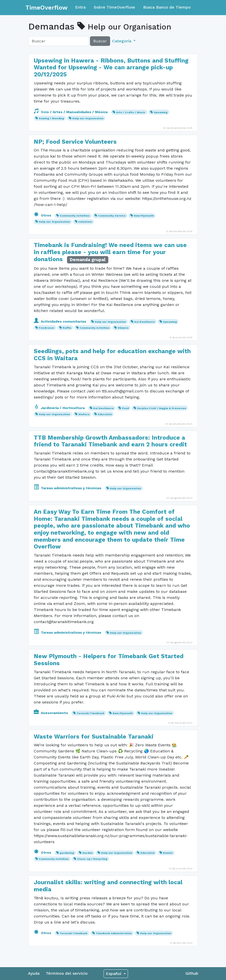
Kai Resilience (144, 322)
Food (125, 408)
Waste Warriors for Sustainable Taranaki (94, 737)
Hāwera (123, 328)
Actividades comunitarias (60, 321)
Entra (80, 7)
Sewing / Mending (51, 118)
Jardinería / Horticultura (60, 408)
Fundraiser (47, 328)
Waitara (84, 414)
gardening (67, 853)
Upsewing (161, 112)
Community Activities (75, 216)
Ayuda (34, 973)
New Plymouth (144, 216)
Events (168, 853)
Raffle (67, 328)
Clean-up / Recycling (92, 859)
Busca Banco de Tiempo (167, 7)
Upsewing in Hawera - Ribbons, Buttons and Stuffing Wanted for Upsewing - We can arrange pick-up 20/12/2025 (111, 68)
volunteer (85, 222)
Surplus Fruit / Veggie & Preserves (162, 408)
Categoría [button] (122, 41)
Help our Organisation (88, 118)
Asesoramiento (51, 713)
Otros (43, 215)
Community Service (112, 216)
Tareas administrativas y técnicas (68, 488)
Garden (88, 853)
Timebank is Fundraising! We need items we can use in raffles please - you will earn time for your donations (110, 252)
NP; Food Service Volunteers (75, 142)
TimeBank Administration (114, 933)
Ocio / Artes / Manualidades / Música (71, 112)
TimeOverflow (46, 8)
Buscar (100, 41)
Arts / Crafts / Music (131, 112)
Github (192, 973)
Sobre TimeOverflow (114, 7)
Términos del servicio (67, 973)
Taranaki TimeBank (90, 713)
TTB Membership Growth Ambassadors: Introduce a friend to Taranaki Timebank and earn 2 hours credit (110, 441)
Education (105, 414)
